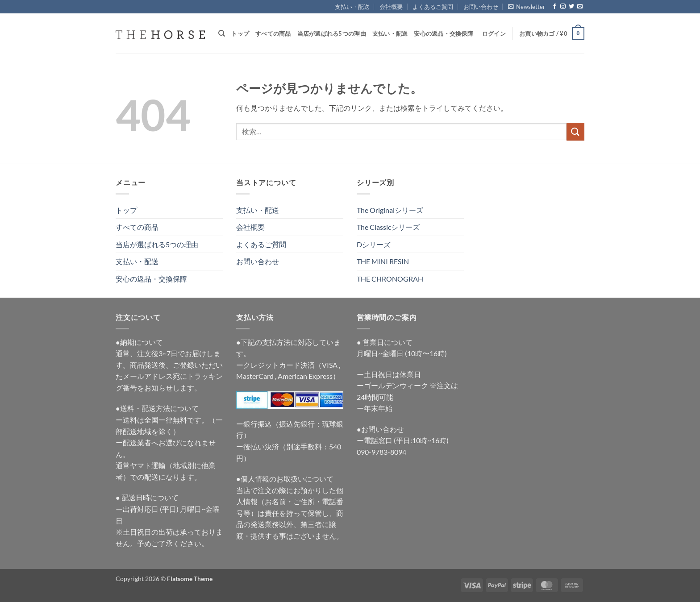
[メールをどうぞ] (580, 7)
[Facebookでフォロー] (554, 7)
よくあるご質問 (433, 7)
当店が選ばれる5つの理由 (332, 33)
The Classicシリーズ (388, 227)
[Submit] (575, 131)
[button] (527, 7)
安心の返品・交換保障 (444, 33)
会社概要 (391, 7)
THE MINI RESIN (383, 261)
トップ (240, 33)
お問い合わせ (481, 7)
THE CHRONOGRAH (390, 279)
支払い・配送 (352, 7)
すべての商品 (273, 33)
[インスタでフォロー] (563, 7)
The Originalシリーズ (390, 210)
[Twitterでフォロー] (571, 7)
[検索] (222, 33)
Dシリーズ (374, 244)
